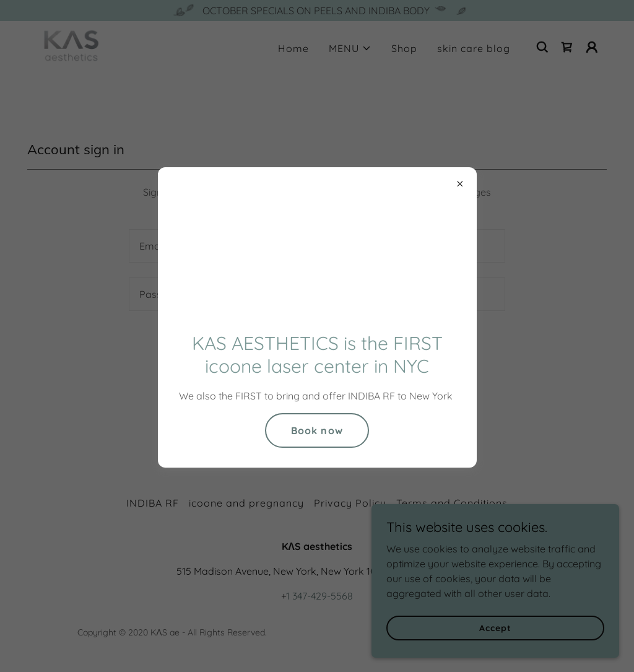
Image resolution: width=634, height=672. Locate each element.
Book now (317, 430)
